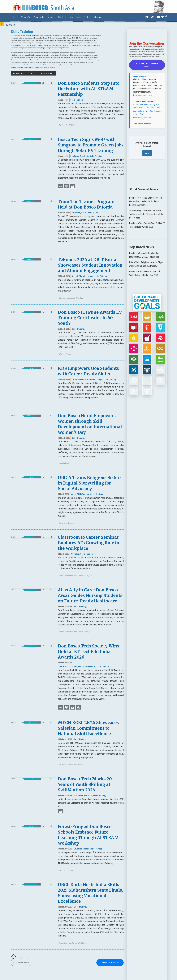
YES (147, 149)
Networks (51, 17)
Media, (74, 494)
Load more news (110, 963)
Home (15, 17)
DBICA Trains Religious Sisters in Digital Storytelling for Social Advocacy (90, 483)
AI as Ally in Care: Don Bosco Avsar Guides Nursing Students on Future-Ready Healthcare (90, 595)
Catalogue (97, 17)
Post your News (21, 963)
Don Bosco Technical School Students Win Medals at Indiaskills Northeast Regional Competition (146, 198)
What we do (39, 17)
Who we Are (26, 17)
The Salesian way (66, 17)
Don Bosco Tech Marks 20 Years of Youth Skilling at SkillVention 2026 (85, 784)
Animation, (75, 554)
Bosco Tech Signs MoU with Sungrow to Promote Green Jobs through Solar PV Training (91, 145)
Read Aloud (19, 73)
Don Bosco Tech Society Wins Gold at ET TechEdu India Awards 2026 (88, 651)
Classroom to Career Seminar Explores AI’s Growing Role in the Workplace (89, 543)
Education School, (86, 276)
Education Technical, (87, 666)
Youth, (97, 213)
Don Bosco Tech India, (80, 156)
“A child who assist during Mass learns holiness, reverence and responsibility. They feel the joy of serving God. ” (147, 105)
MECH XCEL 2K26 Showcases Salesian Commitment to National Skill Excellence (88, 728)
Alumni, (75, 276)
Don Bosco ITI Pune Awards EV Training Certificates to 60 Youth (90, 318)
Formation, (76, 213)
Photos (87, 17)
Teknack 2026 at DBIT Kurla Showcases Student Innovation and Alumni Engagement (90, 265)
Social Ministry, (97, 494)
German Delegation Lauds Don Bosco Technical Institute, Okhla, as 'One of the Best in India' (146, 210)
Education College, (95, 380)
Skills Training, (77, 100)
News (78, 17)
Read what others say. (142, 91)
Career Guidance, (79, 380)
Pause (32, 73)
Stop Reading (47, 73)
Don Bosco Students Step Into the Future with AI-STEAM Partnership (89, 89)
